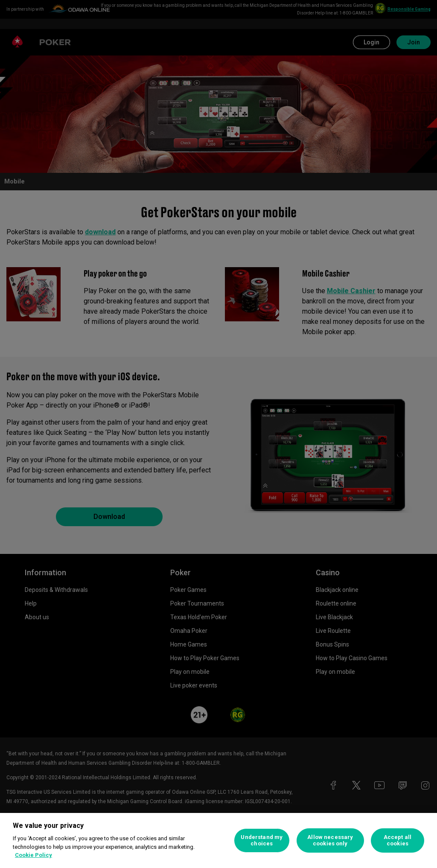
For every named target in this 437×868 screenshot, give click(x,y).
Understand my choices (262, 840)
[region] (218, 840)
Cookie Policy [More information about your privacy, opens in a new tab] (34, 855)
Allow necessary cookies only (330, 840)
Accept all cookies (398, 840)
